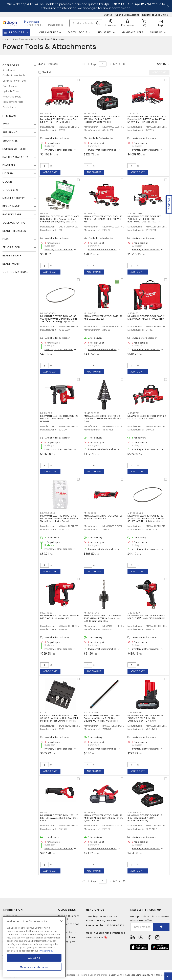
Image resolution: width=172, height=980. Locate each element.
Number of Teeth (14, 149)
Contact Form (67, 942)
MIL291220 (46, 413)
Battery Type (12, 214)
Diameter (9, 165)
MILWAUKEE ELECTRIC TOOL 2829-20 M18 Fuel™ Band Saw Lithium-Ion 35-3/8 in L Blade (104, 818)
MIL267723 (134, 114)
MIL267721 (46, 114)
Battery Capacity (16, 157)
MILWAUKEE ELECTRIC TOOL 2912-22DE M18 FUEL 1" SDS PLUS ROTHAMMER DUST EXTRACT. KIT (145, 219)
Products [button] (17, 32)
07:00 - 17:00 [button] (34, 25)
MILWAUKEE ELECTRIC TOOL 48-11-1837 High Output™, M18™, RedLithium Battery (145, 818)
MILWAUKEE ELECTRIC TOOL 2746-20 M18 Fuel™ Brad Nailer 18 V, (60, 617)
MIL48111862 (91, 114)
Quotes (108, 15)
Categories (11, 65)
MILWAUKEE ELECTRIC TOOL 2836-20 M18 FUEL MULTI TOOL (103, 517)
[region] (34, 947)
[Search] (86, 23)
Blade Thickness (14, 231)
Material (9, 173)
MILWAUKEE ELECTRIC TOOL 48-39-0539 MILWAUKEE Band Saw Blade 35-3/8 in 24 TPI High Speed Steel (59, 319)
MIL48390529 (135, 513)
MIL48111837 (134, 812)
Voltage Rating (14, 223)
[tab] (19, 65)
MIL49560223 (48, 513)
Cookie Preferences (69, 975)
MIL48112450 (135, 713)
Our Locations (67, 932)
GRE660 (45, 213)
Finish (7, 239)
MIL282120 (46, 812)
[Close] (61, 921)
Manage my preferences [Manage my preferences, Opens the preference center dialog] (34, 967)
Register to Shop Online (155, 15)
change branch (55, 25)
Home (6, 39)
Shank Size (10, 141)
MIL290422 (90, 213)
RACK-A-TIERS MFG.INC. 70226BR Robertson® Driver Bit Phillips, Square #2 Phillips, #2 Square (102, 718)
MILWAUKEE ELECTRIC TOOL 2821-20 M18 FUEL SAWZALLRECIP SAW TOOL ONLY (59, 818)
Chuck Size (10, 190)
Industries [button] (105, 32)
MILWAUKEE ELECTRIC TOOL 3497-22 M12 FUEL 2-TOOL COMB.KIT (147, 417)
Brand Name (11, 206)
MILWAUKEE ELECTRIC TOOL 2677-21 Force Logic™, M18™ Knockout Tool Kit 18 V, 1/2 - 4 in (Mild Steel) (59, 119)
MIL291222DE (135, 213)
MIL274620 (46, 613)
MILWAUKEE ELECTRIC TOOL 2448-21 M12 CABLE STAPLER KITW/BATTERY (146, 317)
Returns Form (67, 937)
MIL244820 (90, 313)
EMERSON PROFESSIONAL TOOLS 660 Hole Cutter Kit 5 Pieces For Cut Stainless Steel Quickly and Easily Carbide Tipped (60, 220)
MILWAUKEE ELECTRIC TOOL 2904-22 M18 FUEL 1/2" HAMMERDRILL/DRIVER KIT (103, 219)
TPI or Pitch (11, 247)
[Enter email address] (142, 927)
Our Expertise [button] (49, 32)
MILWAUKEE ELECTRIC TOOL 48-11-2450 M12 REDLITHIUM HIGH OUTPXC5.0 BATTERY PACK (145, 718)
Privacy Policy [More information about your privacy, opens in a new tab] (46, 951)
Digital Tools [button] (78, 32)
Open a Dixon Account (127, 15)
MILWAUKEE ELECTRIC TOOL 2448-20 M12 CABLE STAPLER (103, 317)
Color (7, 182)
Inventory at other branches (59, 150)
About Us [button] (156, 32)
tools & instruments (23, 39)
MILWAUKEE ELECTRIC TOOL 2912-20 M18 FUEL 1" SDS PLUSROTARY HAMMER (59, 419)
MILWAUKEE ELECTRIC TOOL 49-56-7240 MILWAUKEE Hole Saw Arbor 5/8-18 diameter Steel (103, 618)
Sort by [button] (162, 64)
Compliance (10, 916)
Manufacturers (133, 32)
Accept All (34, 958)
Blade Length (12, 256)
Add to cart (50, 172)
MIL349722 (134, 413)
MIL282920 (90, 812)
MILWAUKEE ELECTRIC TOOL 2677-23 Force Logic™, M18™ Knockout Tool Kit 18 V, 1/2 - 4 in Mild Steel (147, 119)
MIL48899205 (92, 413)
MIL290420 (134, 613)
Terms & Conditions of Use (94, 975)
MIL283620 (90, 513)
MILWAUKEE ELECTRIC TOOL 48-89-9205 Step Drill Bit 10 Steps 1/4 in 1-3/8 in (103, 419)
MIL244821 (133, 313)
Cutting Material (15, 272)
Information (13, 910)
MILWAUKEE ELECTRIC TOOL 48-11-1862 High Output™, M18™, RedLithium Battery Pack (102, 119)
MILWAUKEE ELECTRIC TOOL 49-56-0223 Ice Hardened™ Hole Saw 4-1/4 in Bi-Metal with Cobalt (59, 518)
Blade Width (11, 264)
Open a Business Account (69, 918)
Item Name (9, 116)
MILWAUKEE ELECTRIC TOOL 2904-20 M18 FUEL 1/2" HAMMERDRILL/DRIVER (147, 617)
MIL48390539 (48, 313)
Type (6, 124)
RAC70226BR (91, 713)
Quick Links (67, 910)
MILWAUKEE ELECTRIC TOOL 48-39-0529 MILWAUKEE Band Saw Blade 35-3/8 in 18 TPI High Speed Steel (146, 518)
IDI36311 (45, 713)
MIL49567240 (92, 613)
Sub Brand (10, 132)
